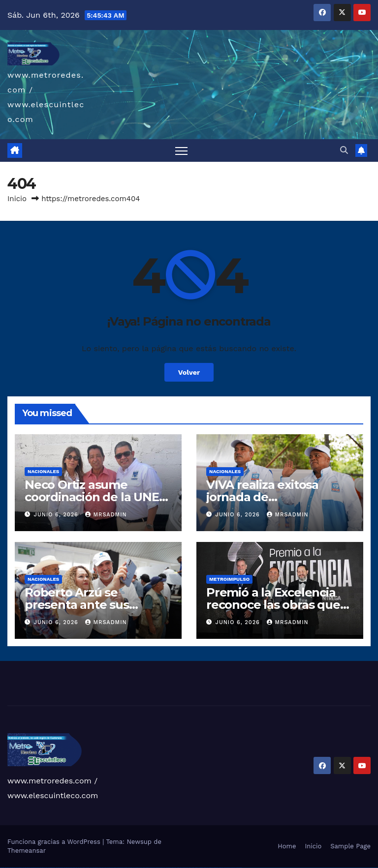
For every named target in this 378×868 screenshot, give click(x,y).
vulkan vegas (2, 868)
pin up (103, 868)
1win (77, 868)
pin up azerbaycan (136, 868)
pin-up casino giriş (120, 868)
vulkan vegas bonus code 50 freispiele (70, 868)
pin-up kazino (130, 868)
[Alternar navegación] (181, 151)
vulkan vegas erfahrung (59, 868)
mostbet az (197, 868)
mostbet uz (147, 868)
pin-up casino (125, 868)
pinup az (115, 868)
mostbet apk (157, 868)
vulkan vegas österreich (51, 868)
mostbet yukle (206, 868)
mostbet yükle (233, 868)
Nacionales (43, 471)
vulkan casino (7, 868)
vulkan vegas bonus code (34, 868)
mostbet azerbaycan (227, 868)
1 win (79, 868)
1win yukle (100, 868)
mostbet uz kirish (163, 868)
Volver (189, 372)
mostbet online (168, 868)
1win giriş (84, 868)
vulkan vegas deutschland (26, 868)
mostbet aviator (216, 868)
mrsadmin (106, 515)
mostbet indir (211, 868)
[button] (344, 150)
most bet (190, 868)
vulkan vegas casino (13, 868)
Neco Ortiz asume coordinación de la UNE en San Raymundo (92, 497)
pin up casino (109, 868)
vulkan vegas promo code (44, 868)
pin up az (141, 868)
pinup (105, 868)
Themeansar (27, 851)
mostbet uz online (185, 868)
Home (287, 846)
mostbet (144, 868)
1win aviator (88, 868)
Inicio (17, 199)
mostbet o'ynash (179, 868)
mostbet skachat (152, 868)
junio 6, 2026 (57, 515)
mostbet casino (174, 868)
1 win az (91, 868)
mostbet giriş (201, 868)
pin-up (112, 868)
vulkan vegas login (19, 868)
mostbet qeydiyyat (239, 868)
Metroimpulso (229, 579)
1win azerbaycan (95, 868)
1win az (81, 868)
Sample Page (350, 846)
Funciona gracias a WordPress (55, 842)
